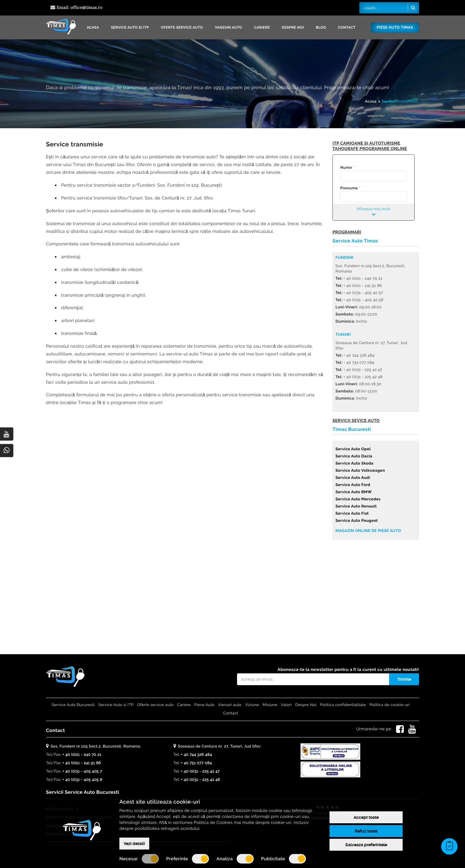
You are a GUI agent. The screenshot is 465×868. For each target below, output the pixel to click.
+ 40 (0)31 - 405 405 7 (82, 772)
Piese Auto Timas (395, 28)
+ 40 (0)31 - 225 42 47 (200, 772)
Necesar (139, 859)
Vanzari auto (229, 27)
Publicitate (284, 859)
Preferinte (188, 859)
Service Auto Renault (356, 506)
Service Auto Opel (353, 449)
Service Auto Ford (353, 485)
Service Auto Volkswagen (360, 471)
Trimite (404, 679)
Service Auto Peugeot (357, 521)
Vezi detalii (134, 844)
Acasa (93, 27)
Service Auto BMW (354, 492)
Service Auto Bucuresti (73, 705)
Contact (347, 27)
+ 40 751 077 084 (196, 763)
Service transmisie (400, 102)
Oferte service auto (182, 27)
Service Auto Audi (353, 478)
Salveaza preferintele (366, 845)
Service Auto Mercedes (358, 499)
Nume (346, 168)
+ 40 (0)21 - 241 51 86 (82, 763)
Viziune (252, 705)
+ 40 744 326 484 (196, 755)
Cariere (262, 27)
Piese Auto (204, 705)
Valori (286, 705)
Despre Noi (293, 27)
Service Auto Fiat (352, 514)
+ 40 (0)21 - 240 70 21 (82, 755)
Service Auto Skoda (354, 464)
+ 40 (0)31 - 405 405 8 (82, 780)
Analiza (235, 859)
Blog (321, 27)
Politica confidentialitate (343, 705)
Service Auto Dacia (354, 456)
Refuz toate (366, 831)
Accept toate (366, 817)
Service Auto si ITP (130, 27)
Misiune (270, 705)
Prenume (349, 188)
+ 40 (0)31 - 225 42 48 (200, 780)
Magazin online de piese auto (368, 531)
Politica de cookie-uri (390, 705)
